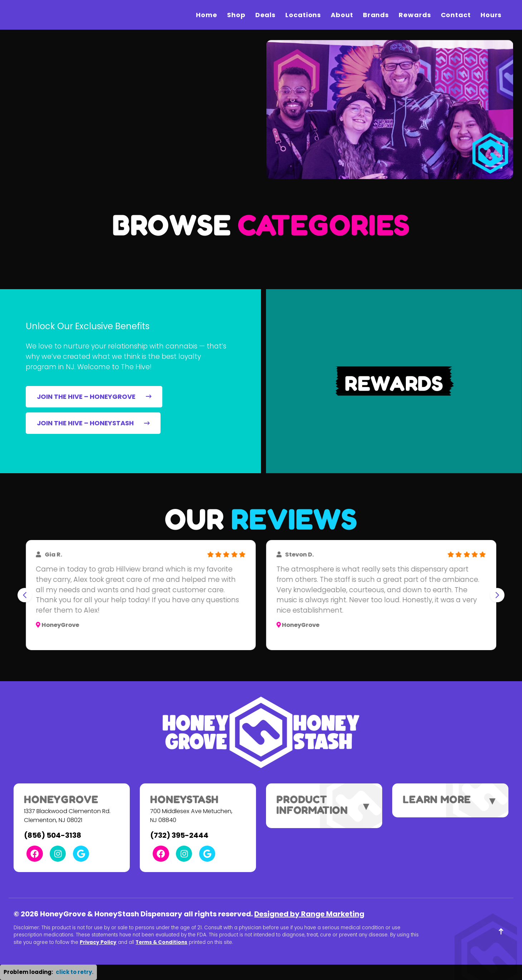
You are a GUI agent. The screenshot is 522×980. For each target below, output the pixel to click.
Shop (236, 15)
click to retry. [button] (75, 972)
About (342, 15)
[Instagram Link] (58, 854)
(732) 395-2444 (179, 835)
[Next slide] (497, 595)
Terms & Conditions (161, 942)
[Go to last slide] (25, 595)
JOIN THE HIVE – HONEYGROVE (94, 397)
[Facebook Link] (35, 854)
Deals (266, 15)
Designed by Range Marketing (309, 914)
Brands (376, 15)
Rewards (415, 15)
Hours (491, 15)
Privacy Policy (98, 942)
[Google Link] (81, 854)
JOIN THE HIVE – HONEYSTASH (93, 423)
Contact (456, 15)
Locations (303, 15)
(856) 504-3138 (53, 835)
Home (207, 15)
